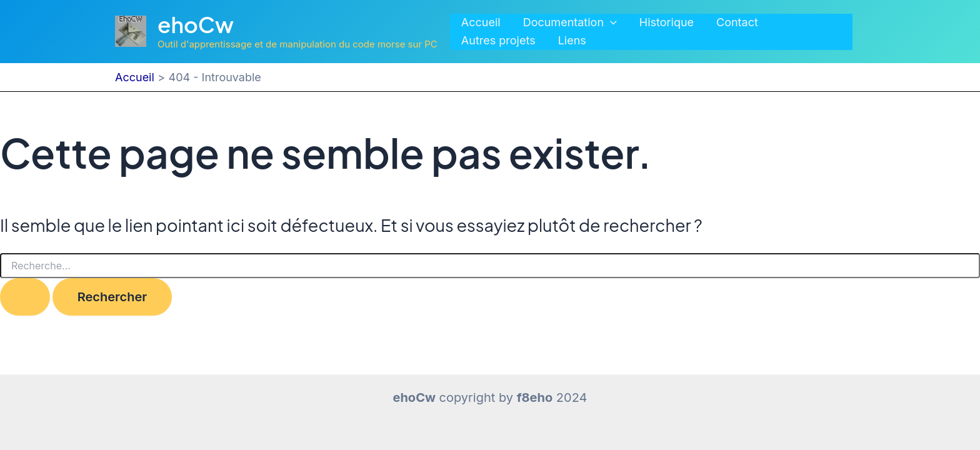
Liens (572, 40)
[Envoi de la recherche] (25, 297)
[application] (610, 23)
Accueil (481, 22)
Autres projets (498, 40)
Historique (667, 22)
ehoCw (196, 24)
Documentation (570, 23)
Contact (737, 22)
